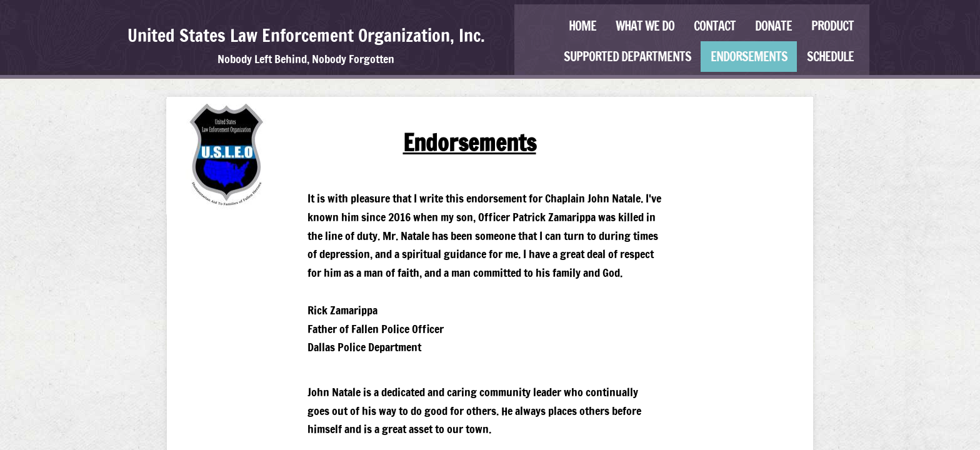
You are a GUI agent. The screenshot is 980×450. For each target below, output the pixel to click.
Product (832, 26)
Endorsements (749, 57)
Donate (773, 26)
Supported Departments (627, 57)
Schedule (830, 57)
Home (582, 26)
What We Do (645, 26)
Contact (715, 26)
